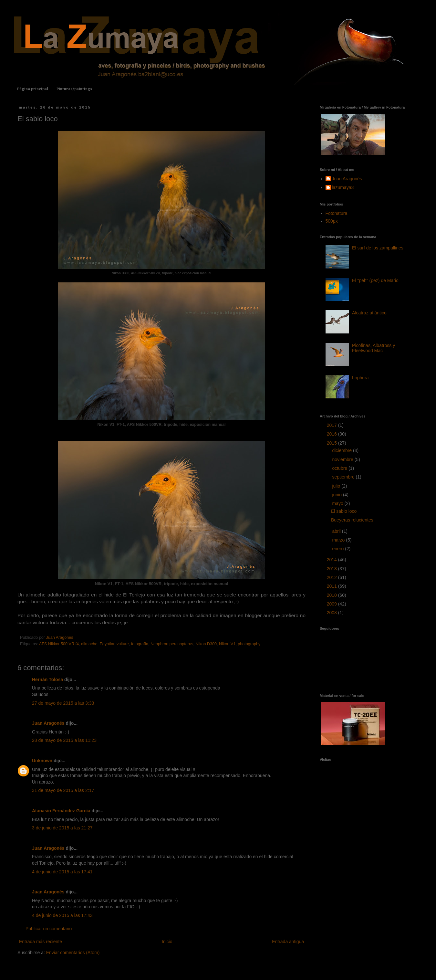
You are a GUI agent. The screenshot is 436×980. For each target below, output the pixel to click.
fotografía (140, 644)
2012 (332, 577)
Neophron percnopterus (172, 644)
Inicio (167, 942)
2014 (332, 560)
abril (337, 531)
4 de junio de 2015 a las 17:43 (62, 915)
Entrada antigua (288, 942)
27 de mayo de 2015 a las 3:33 (63, 703)
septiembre (344, 477)
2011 (332, 586)
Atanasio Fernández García (61, 811)
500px (332, 221)
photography (249, 644)
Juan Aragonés (48, 723)
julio (337, 486)
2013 (332, 569)
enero (338, 549)
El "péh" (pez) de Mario (375, 280)
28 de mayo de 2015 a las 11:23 (64, 740)
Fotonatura (337, 213)
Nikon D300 (206, 644)
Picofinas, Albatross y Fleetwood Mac (374, 348)
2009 (332, 604)
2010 (332, 595)
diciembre (343, 450)
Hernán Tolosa (47, 680)
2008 (332, 613)
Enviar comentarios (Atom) (73, 953)
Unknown (42, 761)
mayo (338, 503)
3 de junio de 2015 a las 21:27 (62, 828)
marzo (339, 540)
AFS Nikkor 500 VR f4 (59, 644)
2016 (332, 434)
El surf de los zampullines (378, 248)
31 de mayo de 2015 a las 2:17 (63, 790)
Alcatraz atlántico (369, 313)
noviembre (343, 459)
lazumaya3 (343, 187)
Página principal (33, 89)
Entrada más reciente (41, 942)
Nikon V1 (227, 644)
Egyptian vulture (114, 644)
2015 (332, 443)
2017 (332, 425)
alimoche (89, 644)
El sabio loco (344, 511)
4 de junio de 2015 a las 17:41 (62, 872)
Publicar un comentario (49, 929)
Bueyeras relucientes (352, 520)
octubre (340, 468)
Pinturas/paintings (74, 89)
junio (337, 495)
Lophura (360, 378)
